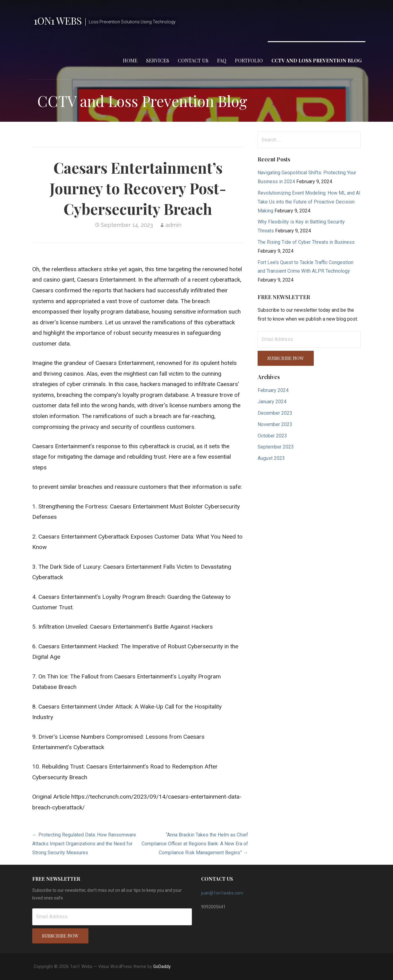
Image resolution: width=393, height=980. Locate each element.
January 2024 (272, 402)
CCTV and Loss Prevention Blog (317, 60)
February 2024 (273, 390)
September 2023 (276, 447)
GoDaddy (162, 966)
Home (130, 60)
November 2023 (275, 424)
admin (173, 225)
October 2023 (272, 436)
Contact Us (193, 60)
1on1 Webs (58, 20)
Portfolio (249, 60)
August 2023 (271, 458)
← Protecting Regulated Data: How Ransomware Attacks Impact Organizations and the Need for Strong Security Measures (84, 844)
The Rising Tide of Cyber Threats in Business (306, 242)
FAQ (222, 60)
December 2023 (275, 413)
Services (158, 60)
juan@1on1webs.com (222, 893)
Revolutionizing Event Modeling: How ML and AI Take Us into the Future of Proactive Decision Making (309, 202)
